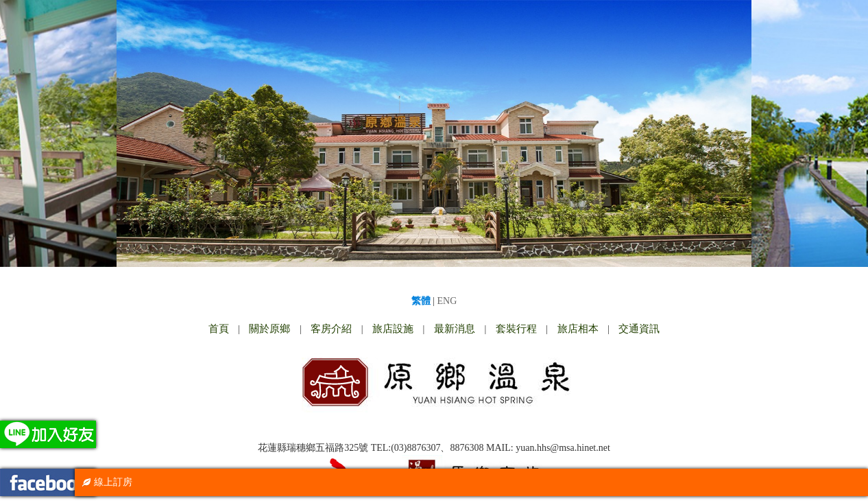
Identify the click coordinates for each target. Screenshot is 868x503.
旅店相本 (578, 329)
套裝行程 (516, 329)
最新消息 (455, 329)
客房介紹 (331, 329)
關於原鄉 (269, 329)
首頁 (219, 329)
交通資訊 (639, 329)
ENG (447, 301)
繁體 (421, 301)
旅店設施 (393, 329)
